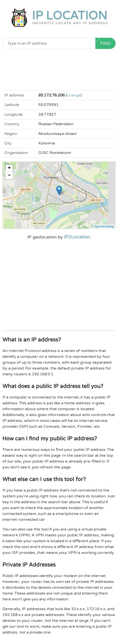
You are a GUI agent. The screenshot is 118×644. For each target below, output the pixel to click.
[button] (59, 190)
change (74, 95)
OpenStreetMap (104, 227)
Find (104, 43)
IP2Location (77, 237)
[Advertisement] (59, 70)
